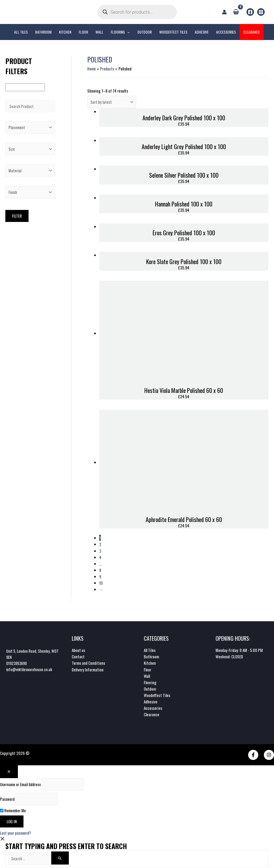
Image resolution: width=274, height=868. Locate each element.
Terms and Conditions (88, 662)
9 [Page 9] (100, 576)
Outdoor (150, 688)
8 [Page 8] (100, 570)
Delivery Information (88, 669)
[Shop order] (112, 102)
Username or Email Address (20, 784)
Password (7, 799)
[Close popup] (9, 771)
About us (78, 650)
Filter (17, 218)
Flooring (150, 682)
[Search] (62, 858)
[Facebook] (250, 12)
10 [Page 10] (101, 583)
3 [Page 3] (100, 551)
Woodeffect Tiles (157, 694)
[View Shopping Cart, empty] (236, 12)
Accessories (153, 707)
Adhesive (151, 701)
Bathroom (151, 656)
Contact (78, 656)
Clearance (152, 714)
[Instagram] (261, 12)
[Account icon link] (224, 12)
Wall (147, 675)
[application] (127, 32)
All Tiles (150, 650)
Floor (148, 669)
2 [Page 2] (100, 544)
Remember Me (13, 810)
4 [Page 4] (100, 557)
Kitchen (150, 662)
